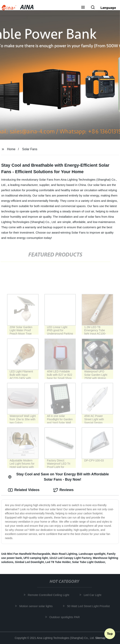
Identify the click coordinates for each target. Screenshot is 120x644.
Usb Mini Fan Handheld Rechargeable (26, 554)
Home (11, 149)
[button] (83, 8)
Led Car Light (93, 595)
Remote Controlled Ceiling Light (49, 595)
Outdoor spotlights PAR (65, 617)
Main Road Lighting (64, 554)
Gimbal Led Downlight (29, 562)
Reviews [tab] (63, 490)
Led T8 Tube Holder (58, 562)
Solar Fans (30, 149)
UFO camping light (36, 558)
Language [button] (108, 8)
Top (110, 633)
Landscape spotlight (92, 554)
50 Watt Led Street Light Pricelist (89, 606)
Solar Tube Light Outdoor (88, 562)
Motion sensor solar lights (37, 606)
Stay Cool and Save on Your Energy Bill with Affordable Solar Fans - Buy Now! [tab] (58, 477)
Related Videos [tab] (24, 490)
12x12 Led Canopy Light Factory (70, 558)
